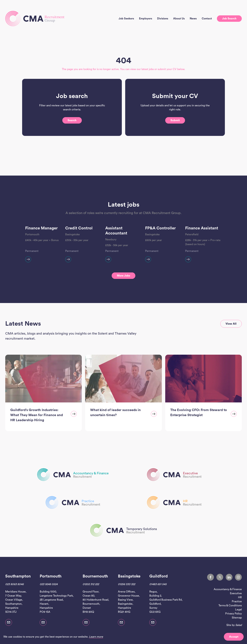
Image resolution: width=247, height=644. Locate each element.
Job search (229, 19)
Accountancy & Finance (228, 589)
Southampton (18, 576)
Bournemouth (95, 576)
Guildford (159, 576)
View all (231, 324)
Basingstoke (129, 576)
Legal (238, 610)
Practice (237, 601)
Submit (175, 132)
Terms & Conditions (230, 606)
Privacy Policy (233, 614)
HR (240, 597)
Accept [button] (234, 637)
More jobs (123, 276)
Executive (236, 593)
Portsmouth (51, 576)
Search (72, 132)
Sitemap (237, 618)
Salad (239, 625)
